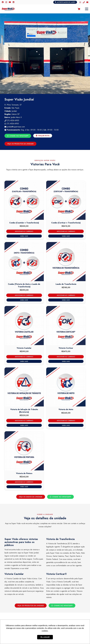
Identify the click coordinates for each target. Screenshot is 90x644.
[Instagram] (6, 2)
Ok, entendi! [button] (45, 637)
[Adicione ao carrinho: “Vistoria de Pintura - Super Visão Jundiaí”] (24, 482)
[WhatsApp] (80, 2)
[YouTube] (10, 2)
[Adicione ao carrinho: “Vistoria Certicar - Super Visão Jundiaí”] (66, 357)
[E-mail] (87, 2)
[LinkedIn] (13, 2)
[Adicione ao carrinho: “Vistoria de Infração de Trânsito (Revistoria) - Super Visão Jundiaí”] (24, 421)
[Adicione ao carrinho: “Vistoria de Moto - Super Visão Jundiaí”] (66, 421)
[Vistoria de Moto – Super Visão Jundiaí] (66, 387)
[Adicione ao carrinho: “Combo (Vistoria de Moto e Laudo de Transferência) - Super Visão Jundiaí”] (24, 295)
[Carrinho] (79, 9)
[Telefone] (84, 2)
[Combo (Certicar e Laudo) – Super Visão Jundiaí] (66, 200)
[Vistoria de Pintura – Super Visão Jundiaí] (24, 451)
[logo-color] (8, 9)
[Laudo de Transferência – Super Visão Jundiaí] (66, 262)
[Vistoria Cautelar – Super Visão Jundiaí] (24, 326)
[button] (87, 9)
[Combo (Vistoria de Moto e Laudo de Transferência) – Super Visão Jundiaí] (24, 262)
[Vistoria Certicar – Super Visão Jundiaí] (66, 326)
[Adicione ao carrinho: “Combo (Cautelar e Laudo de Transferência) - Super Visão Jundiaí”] (24, 231)
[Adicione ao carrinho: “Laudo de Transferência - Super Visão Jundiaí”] (66, 295)
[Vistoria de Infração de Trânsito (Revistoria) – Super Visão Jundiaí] (24, 387)
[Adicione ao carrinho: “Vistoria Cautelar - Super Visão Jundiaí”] (24, 357)
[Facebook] (3, 2)
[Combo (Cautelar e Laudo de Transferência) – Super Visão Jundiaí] (24, 200)
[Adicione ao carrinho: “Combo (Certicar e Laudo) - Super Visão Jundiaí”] (66, 231)
